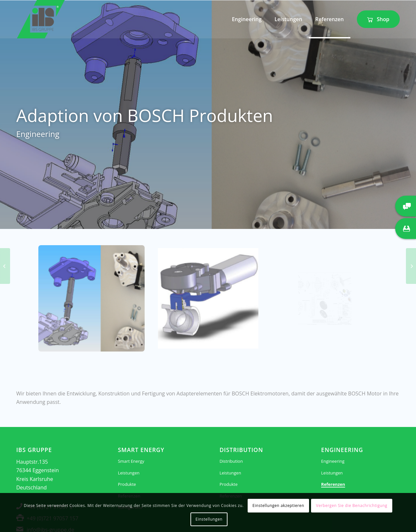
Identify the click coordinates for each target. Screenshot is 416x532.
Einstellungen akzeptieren (278, 505)
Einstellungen (209, 519)
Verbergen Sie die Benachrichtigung (351, 505)
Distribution (231, 461)
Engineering (333, 461)
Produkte (127, 484)
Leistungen (129, 473)
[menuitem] (247, 19)
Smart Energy (131, 461)
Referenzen (333, 484)
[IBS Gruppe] (41, 19)
